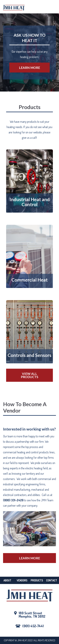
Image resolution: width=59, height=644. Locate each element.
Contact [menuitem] (52, 580)
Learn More (29, 68)
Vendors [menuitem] (22, 580)
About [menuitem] (7, 580)
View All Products (29, 375)
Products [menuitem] (37, 580)
